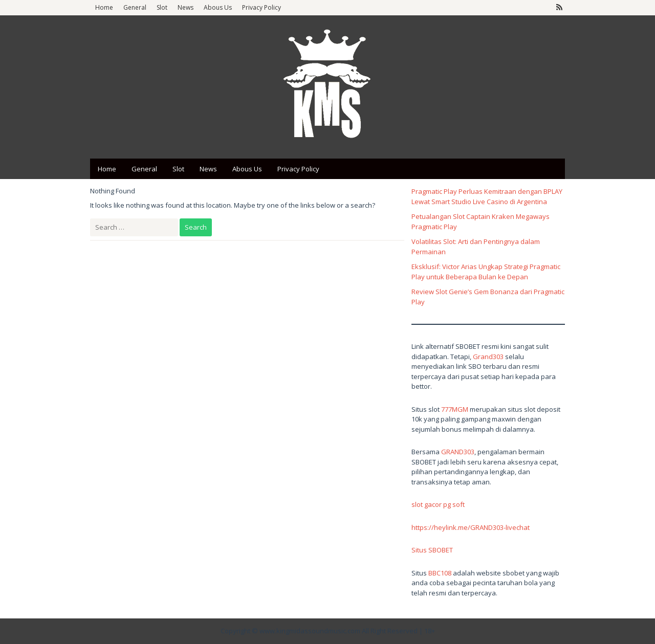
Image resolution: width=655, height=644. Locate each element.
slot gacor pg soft (438, 504)
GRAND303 (458, 452)
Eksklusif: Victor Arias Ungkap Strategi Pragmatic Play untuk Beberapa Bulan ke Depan (486, 272)
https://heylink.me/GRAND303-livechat (471, 527)
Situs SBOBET (432, 550)
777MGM (455, 409)
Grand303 (488, 357)
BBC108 (440, 573)
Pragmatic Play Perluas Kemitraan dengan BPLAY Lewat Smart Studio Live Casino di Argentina (487, 196)
